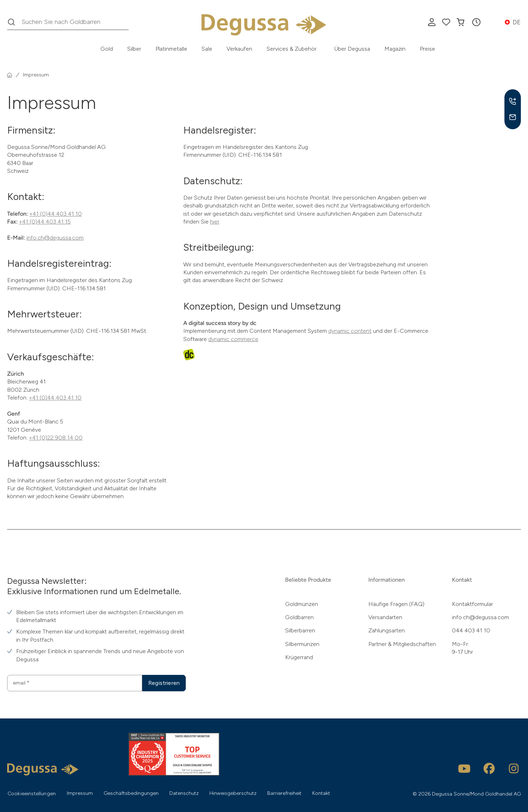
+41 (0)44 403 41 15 (45, 222)
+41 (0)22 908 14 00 (56, 438)
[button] (476, 22)
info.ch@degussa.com (55, 238)
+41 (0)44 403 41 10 (56, 214)
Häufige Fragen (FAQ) (396, 604)
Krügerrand (299, 657)
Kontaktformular (472, 604)
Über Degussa (352, 49)
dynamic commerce (233, 339)
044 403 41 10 (471, 630)
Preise (427, 49)
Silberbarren (300, 630)
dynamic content (350, 331)
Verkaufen (239, 49)
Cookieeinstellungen (32, 794)
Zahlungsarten (387, 630)
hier (215, 222)
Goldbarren (299, 617)
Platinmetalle (171, 49)
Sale (207, 49)
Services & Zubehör (292, 49)
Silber (134, 49)
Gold (107, 49)
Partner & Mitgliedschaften (402, 644)
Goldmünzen (302, 604)
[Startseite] (10, 75)
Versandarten (385, 617)
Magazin (395, 49)
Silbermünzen (302, 644)
